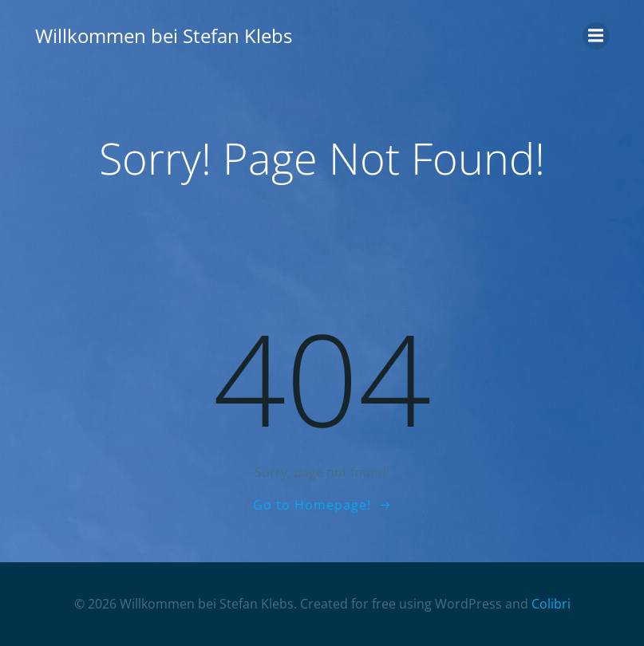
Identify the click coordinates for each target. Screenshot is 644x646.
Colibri (551, 604)
